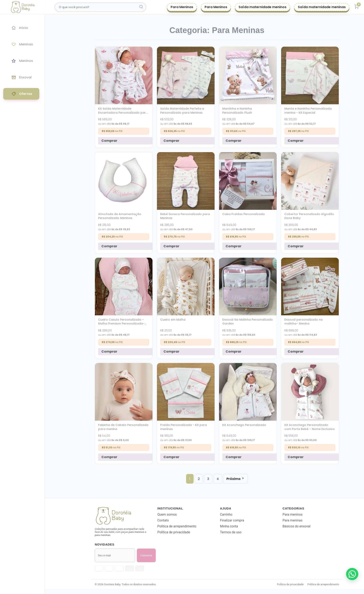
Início (20, 28)
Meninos (22, 61)
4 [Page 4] (228, 479)
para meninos (146, 532)
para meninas (112, 535)
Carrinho (236, 514)
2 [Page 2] (209, 479)
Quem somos (177, 514)
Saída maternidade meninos (263, 7)
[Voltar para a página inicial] (131, 516)
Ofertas (22, 94)
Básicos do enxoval (306, 526)
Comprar (119, 141)
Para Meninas (182, 7)
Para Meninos (216, 7)
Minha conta (239, 526)
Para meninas (303, 520)
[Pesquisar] (141, 7)
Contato (173, 520)
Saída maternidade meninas (322, 7)
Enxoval (21, 77)
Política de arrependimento (187, 526)
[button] (352, 574)
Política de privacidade (184, 532)
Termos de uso (241, 532)
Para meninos (303, 514)
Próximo (245, 479)
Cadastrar (156, 555)
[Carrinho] (357, 7)
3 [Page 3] (218, 479)
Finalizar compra (242, 520)
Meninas (22, 44)
